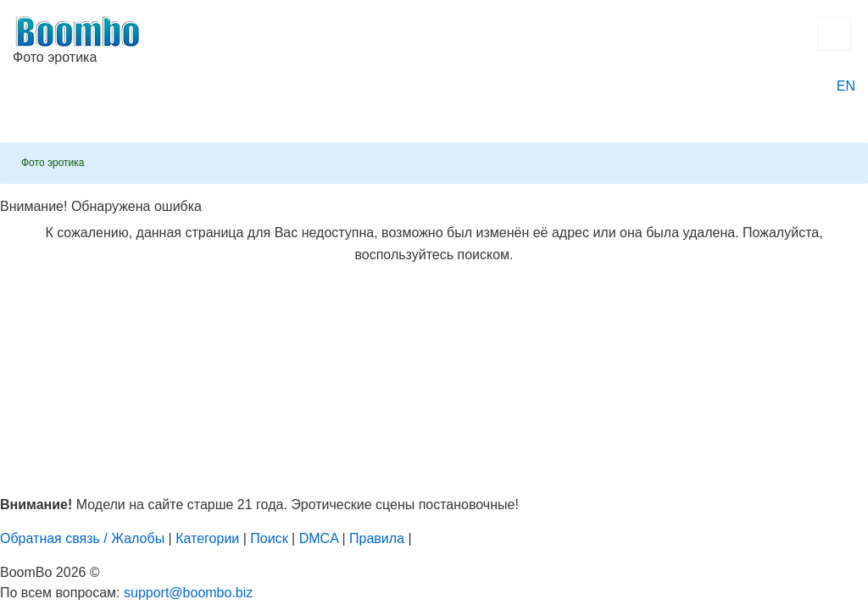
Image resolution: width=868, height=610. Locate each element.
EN (846, 86)
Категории (207, 538)
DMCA (319, 538)
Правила (377, 538)
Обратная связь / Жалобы (82, 538)
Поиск (269, 538)
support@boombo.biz (188, 593)
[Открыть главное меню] (834, 34)
